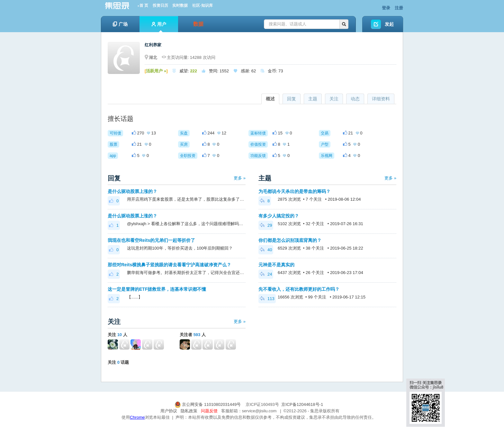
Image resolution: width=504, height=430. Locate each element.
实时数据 (180, 5)
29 (266, 225)
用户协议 (169, 411)
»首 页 (143, 5)
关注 (334, 99)
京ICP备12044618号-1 (302, 404)
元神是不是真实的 (276, 265)
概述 (270, 99)
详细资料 (381, 99)
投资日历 (160, 5)
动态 (355, 99)
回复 (292, 99)
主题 (313, 99)
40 (266, 250)
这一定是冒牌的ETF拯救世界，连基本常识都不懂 (157, 289)
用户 (159, 27)
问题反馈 (209, 411)
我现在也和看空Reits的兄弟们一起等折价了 (151, 240)
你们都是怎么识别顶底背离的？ (290, 240)
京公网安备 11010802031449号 (208, 404)
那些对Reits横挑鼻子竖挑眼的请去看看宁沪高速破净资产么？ (169, 265)
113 (267, 299)
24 (266, 274)
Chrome (137, 417)
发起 (389, 24)
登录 (386, 8)
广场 (120, 24)
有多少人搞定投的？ (279, 216)
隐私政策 (189, 411)
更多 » (240, 178)
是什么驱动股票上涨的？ (132, 191)
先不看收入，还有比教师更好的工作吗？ (299, 289)
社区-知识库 (203, 5)
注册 (399, 8)
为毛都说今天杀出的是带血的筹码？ (294, 191)
